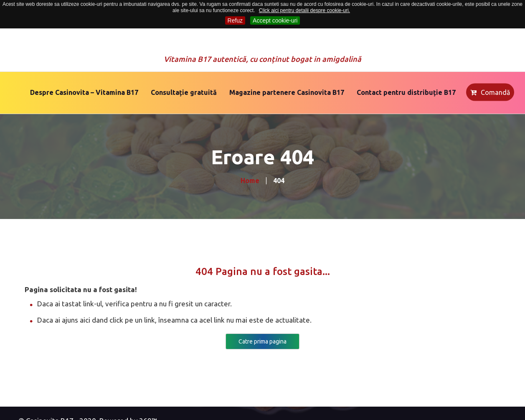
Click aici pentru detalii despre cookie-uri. (304, 10)
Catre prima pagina (262, 341)
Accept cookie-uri (275, 20)
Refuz (235, 20)
